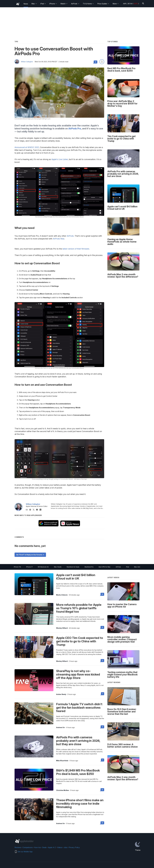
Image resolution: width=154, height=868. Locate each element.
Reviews (18, 847)
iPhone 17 (29, 567)
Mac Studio (58, 567)
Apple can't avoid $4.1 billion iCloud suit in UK (76, 577)
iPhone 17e (17, 567)
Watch (64, 4)
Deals (44, 847)
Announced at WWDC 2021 (27, 147)
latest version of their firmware (76, 249)
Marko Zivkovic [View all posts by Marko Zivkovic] (62, 595)
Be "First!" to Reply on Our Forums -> (30, 555)
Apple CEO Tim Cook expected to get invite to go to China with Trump (80, 641)
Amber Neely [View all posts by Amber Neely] (61, 694)
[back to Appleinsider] (18, 4)
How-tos (37, 847)
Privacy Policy (74, 847)
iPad (43, 4)
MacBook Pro (89, 567)
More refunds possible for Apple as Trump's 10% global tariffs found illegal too (79, 608)
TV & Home (88, 4)
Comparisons (28, 847)
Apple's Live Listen (60, 159)
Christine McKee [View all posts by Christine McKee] (63, 790)
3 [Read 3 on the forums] (102, 727)
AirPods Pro (75, 129)
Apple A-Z (52, 847)
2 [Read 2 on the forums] (102, 661)
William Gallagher (27, 62)
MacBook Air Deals (73, 567)
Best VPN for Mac (105, 567)
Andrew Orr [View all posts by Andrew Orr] (61, 727)
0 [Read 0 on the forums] (102, 594)
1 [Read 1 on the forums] (103, 694)
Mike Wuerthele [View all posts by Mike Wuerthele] (62, 761)
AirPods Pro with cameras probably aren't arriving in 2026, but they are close (78, 741)
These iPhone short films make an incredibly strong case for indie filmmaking (80, 804)
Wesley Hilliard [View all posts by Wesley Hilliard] (62, 628)
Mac (34, 4)
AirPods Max (59, 239)
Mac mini (137, 567)
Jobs (66, 847)
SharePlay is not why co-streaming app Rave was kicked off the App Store (78, 674)
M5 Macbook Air (43, 567)
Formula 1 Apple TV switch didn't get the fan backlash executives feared (79, 708)
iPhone (53, 4)
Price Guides (103, 4)
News (26, 4)
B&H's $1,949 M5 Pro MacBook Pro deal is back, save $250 (78, 772)
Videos (60, 847)
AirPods (75, 4)
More (116, 4)
